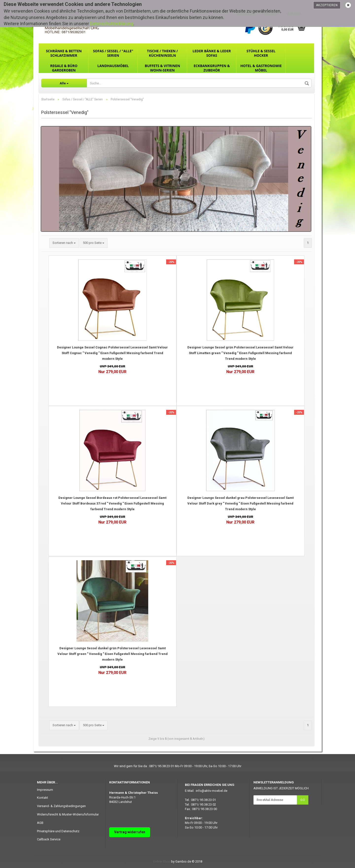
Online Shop (162, 861)
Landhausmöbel (113, 66)
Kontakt (43, 798)
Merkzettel (294, 14)
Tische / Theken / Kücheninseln (162, 53)
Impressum (45, 790)
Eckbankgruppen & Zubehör (212, 68)
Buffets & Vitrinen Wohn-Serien (162, 68)
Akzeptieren (327, 5)
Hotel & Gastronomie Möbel (261, 68)
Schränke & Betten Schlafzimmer (64, 53)
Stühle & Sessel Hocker (261, 53)
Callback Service (49, 839)
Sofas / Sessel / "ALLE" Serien (113, 53)
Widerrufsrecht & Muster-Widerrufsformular (68, 814)
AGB (40, 823)
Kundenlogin (271, 14)
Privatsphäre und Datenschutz (58, 831)
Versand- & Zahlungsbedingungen (61, 806)
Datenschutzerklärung (112, 24)
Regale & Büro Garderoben (64, 68)
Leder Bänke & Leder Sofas (212, 53)
